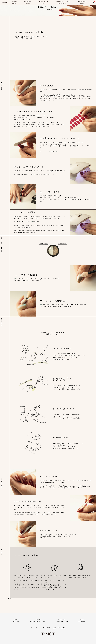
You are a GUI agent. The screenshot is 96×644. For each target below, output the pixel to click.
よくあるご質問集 (16, 621)
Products (14, 3)
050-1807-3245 (59, 628)
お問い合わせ (82, 621)
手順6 (42, 305)
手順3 (16, 279)
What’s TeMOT (44, 3)
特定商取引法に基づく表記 (38, 621)
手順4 (27, 281)
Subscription (28, 3)
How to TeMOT (82, 3)
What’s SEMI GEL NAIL (63, 3)
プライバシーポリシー (62, 621)
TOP (9, 599)
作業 (56, 151)
